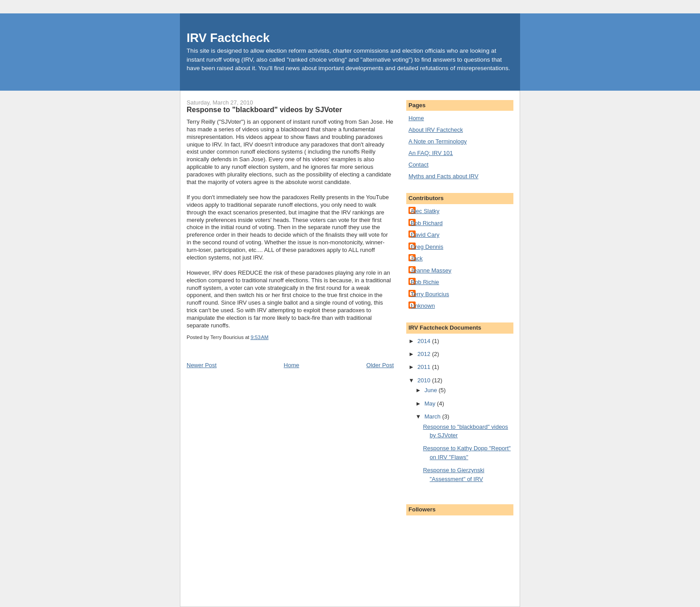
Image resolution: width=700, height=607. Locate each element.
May (431, 404)
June (432, 390)
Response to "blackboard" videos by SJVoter (264, 109)
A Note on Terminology (438, 141)
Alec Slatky (425, 211)
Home (292, 365)
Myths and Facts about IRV (444, 176)
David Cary (425, 235)
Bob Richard (427, 223)
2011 (425, 367)
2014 (425, 341)
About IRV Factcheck (436, 130)
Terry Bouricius (430, 294)
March (433, 417)
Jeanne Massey (431, 270)
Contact (419, 165)
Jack (417, 258)
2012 (425, 354)
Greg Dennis (427, 247)
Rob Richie (425, 282)
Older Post (380, 365)
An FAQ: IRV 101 (431, 153)
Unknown (423, 306)
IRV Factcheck (228, 38)
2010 (425, 380)
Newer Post (202, 365)
